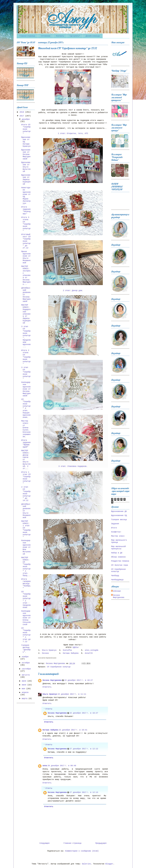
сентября (26, 669)
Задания (115, 524)
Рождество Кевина (120, 561)
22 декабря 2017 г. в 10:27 (79, 680)
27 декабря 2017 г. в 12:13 (84, 792)
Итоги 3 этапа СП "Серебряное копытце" (26, 224)
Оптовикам (46, 36)
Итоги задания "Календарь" (26, 210)
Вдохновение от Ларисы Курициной (26, 180)
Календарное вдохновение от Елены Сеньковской (26, 618)
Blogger (109, 864)
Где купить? (75, 36)
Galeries (86, 864)
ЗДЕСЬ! (76, 647)
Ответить (47, 687)
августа (26, 675)
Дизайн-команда (93, 36)
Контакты (60, 36)
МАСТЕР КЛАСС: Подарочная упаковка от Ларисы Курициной (26, 314)
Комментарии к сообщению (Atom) (82, 851)
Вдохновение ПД (119, 515)
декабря (26, 119)
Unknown (117, 591)
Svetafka (67, 650)
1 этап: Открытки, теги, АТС (73, 133)
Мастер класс (118, 536)
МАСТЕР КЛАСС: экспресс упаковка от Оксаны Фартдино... (26, 275)
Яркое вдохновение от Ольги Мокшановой (26, 257)
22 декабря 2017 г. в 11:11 (72, 694)
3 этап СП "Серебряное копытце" (26, 373)
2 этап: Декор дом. (73, 291)
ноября (25, 657)
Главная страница (27, 36)
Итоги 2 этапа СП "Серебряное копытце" (26, 357)
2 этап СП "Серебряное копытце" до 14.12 (26, 494)
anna (45, 766)
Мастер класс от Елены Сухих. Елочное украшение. (26, 429)
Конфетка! (116, 532)
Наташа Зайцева (71, 653)
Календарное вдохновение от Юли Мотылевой (26, 547)
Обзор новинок (118, 557)
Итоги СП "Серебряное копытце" (26, 129)
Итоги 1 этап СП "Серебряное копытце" (26, 478)
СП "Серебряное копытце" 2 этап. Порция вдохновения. (26, 408)
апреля (25, 692)
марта (25, 699)
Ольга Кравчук (49, 650)
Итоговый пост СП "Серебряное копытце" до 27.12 (26, 241)
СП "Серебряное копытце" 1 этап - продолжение (26, 600)
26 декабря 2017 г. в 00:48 (62, 766)
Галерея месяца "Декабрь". (26, 649)
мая (24, 689)
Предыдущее (101, 843)
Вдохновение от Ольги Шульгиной (26, 167)
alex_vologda (92, 650)
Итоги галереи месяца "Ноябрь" (26, 584)
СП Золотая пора (120, 565)
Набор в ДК (117, 553)
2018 (22, 112)
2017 (22, 116)
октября (26, 663)
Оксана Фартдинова (52, 680)
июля (25, 681)
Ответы (49, 709)
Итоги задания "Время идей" (26, 444)
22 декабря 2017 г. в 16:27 (84, 713)
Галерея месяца (119, 520)
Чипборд (115, 576)
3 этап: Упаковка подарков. (73, 466)
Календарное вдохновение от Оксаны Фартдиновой (26, 389)
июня (25, 685)
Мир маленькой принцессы (118, 548)
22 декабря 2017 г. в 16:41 (73, 730)
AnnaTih (89, 653)
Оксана (45, 653)
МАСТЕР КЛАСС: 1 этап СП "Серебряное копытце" (26, 529)
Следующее (45, 843)
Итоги (114, 528)
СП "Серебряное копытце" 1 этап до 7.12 (26, 635)
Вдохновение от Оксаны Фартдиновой (26, 154)
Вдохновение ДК (119, 511)
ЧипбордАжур (117, 580)
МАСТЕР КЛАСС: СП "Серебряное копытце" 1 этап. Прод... (26, 567)
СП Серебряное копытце (59, 667)
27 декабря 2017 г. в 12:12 (84, 749)
